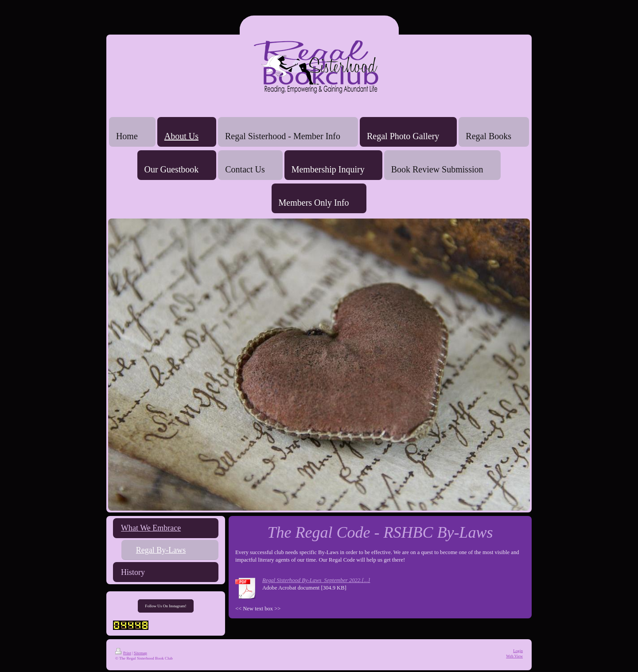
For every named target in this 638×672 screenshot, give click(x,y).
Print (123, 653)
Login (518, 651)
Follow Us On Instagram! (165, 606)
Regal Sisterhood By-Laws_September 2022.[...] (316, 580)
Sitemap (140, 653)
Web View (514, 656)
